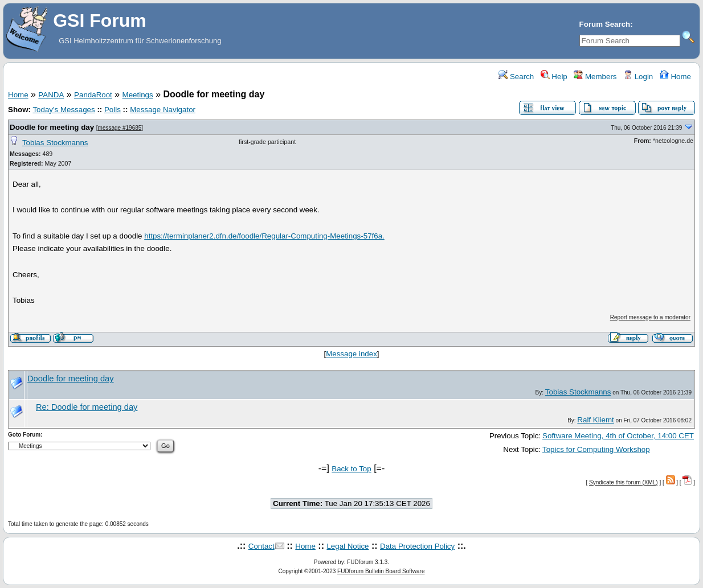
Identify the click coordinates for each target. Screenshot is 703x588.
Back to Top (351, 469)
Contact (261, 546)
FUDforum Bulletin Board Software (381, 571)
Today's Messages (64, 110)
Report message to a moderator (650, 317)
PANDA (51, 95)
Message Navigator (163, 110)
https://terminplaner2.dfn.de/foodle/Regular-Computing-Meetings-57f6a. (264, 236)
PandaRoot (93, 95)
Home (675, 77)
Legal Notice (348, 546)
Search (516, 77)
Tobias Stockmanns (55, 143)
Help (554, 77)
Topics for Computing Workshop (596, 449)
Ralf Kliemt (595, 420)
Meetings (138, 95)
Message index (351, 354)
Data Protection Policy (417, 546)
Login (638, 77)
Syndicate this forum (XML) (624, 482)
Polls (113, 110)
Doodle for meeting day (52, 127)
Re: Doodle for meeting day (87, 407)
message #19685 (120, 128)
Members (595, 77)
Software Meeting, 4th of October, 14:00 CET (618, 436)
